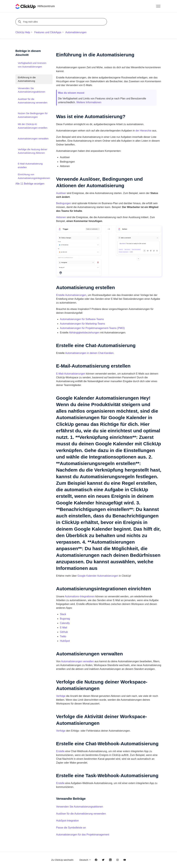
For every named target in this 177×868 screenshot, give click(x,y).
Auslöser (61, 193)
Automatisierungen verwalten (77, 661)
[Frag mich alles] (62, 22)
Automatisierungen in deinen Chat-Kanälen (89, 353)
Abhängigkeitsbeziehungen (84, 333)
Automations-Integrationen (80, 596)
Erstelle (60, 751)
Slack (63, 614)
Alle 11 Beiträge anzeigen (30, 184)
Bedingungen (64, 203)
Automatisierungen (76, 32)
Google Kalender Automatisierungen (98, 576)
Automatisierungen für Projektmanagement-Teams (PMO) (92, 328)
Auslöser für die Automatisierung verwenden (81, 814)
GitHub (64, 632)
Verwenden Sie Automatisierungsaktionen (80, 807)
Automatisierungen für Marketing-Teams (82, 324)
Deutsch (85, 860)
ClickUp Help (23, 32)
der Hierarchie (143, 131)
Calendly (65, 623)
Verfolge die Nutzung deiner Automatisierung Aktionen (32, 151)
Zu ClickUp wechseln (62, 860)
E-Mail (63, 628)
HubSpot (65, 641)
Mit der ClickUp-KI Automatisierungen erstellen (33, 126)
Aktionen (61, 217)
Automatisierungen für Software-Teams (82, 319)
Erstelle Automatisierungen (71, 295)
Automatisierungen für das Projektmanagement (83, 835)
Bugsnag (65, 619)
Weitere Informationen (89, 102)
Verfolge (61, 696)
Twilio (63, 636)
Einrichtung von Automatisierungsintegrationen (34, 176)
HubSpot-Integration (67, 821)
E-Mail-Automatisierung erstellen (30, 165)
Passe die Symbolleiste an (71, 828)
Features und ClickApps (48, 32)
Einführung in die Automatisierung (27, 79)
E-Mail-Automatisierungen (71, 374)
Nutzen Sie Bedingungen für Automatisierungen (33, 115)
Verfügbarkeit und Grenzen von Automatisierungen (32, 65)
